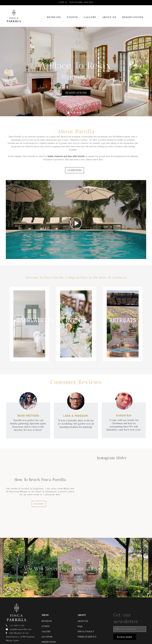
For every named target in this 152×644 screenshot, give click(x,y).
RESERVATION (49, 642)
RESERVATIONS (133, 17)
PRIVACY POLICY (86, 631)
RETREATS (54, 17)
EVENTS (72, 17)
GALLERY (90, 17)
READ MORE (39, 504)
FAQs (80, 626)
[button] (6, 71)
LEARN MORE (75, 170)
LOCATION (47, 637)
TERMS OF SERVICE (87, 637)
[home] (14, 17)
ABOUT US (109, 17)
